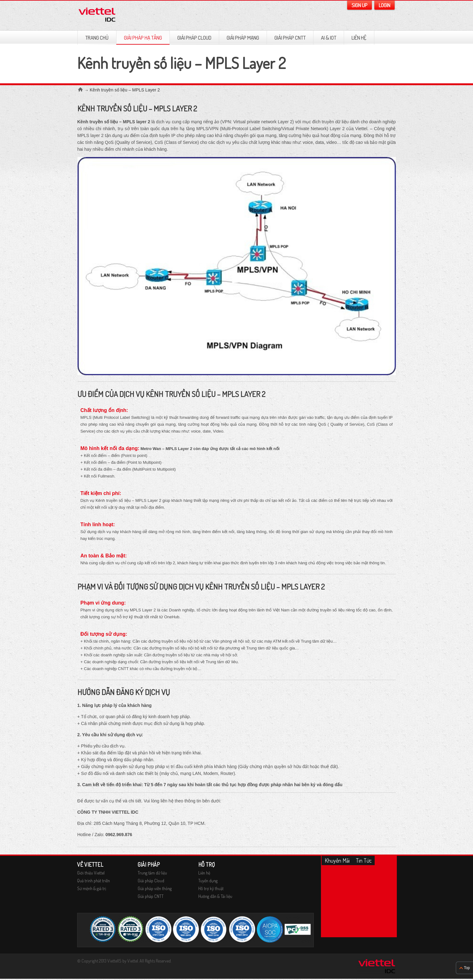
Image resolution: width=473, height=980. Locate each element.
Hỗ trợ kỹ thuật (211, 888)
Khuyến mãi (337, 860)
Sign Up (360, 5)
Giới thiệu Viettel (91, 873)
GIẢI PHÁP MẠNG (243, 38)
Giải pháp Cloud (151, 881)
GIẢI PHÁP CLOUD (194, 38)
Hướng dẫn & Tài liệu (215, 896)
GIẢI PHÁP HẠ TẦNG (143, 38)
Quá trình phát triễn (94, 881)
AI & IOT (329, 38)
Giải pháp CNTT (290, 38)
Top (467, 968)
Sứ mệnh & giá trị (92, 888)
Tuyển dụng (208, 881)
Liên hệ (359, 38)
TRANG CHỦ (97, 38)
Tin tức (364, 860)
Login (384, 5)
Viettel (133, 961)
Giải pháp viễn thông (155, 888)
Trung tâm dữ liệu (152, 873)
